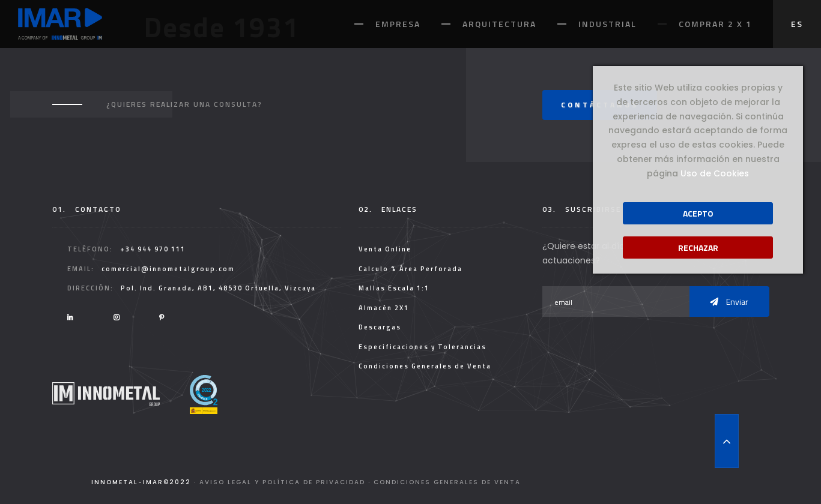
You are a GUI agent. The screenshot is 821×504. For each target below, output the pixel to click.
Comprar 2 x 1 (715, 24)
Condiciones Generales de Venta (425, 366)
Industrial (607, 24)
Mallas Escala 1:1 (394, 288)
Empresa (398, 24)
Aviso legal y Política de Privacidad (282, 482)
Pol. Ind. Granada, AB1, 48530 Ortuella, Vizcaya (218, 288)
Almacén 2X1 (384, 308)
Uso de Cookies (715, 173)
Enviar (729, 301)
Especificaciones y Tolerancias (423, 347)
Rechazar (698, 247)
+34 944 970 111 (153, 249)
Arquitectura (499, 24)
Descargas (380, 327)
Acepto (698, 213)
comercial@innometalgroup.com (168, 269)
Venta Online (385, 249)
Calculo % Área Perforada (410, 269)
